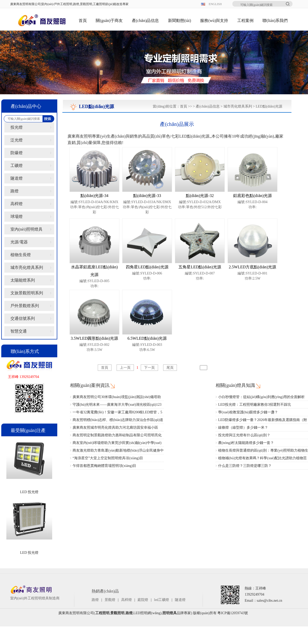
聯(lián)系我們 (275, 21)
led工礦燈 (162, 600)
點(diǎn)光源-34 (94, 196)
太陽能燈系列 (23, 280)
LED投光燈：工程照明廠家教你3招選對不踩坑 (255, 405)
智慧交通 (19, 331)
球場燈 (17, 216)
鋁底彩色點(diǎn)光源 (253, 196)
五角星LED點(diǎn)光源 (200, 267)
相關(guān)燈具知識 (235, 385)
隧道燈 (17, 178)
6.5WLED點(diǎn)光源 (147, 338)
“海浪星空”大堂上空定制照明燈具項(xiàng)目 (108, 458)
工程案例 (245, 21)
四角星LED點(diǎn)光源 (147, 267)
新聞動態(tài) (180, 21)
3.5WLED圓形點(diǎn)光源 (94, 338)
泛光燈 (17, 140)
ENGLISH (215, 4)
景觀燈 (110, 600)
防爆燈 (17, 153)
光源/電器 (19, 242)
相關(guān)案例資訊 (90, 385)
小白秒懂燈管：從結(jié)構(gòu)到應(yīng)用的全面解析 (261, 397)
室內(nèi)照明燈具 (26, 229)
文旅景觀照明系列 (27, 293)
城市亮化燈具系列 (27, 267)
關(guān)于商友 (109, 21)
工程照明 (102, 613)
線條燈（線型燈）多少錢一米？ (243, 428)
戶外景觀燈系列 (25, 306)
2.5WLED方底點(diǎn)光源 (253, 267)
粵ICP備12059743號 (233, 613)
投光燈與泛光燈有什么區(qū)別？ (244, 435)
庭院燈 (143, 600)
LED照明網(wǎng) (148, 613)
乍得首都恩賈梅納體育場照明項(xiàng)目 (104, 466)
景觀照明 (117, 613)
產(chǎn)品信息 (145, 21)
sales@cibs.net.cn (270, 601)
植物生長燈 (21, 255)
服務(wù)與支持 (214, 21)
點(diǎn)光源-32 (200, 196)
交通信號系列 (23, 318)
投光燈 (17, 127)
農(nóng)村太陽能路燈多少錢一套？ (246, 443)
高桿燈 (17, 204)
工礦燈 (17, 166)
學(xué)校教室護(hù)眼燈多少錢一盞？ (248, 412)
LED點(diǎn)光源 (269, 106)
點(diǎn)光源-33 (147, 196)
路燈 (15, 191)
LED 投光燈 (29, 492)
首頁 (83, 21)
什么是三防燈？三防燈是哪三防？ (245, 466)
